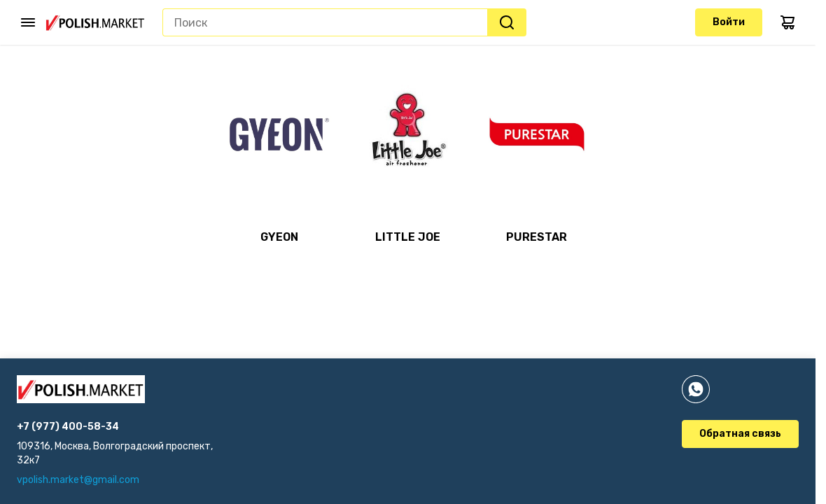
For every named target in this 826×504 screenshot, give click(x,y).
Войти (729, 22)
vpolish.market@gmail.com (78, 480)
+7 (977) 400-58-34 (68, 427)
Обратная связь (740, 434)
